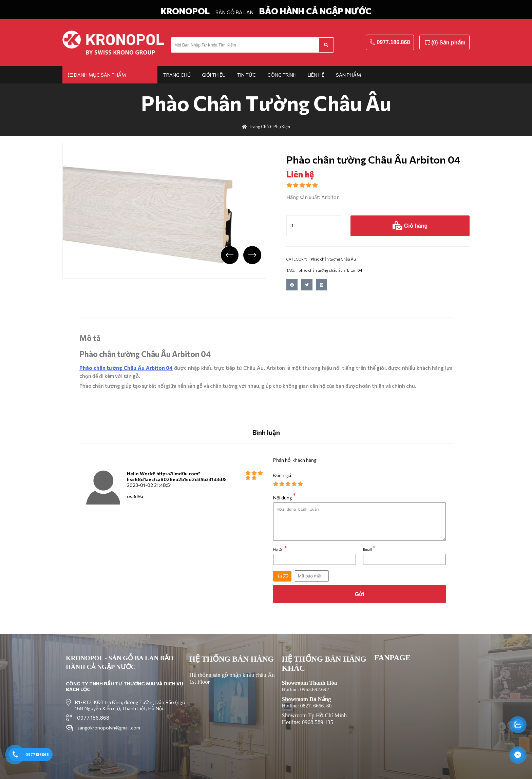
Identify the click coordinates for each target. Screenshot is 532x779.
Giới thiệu (214, 75)
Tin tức (246, 75)
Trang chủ (177, 75)
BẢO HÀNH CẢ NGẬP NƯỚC (315, 11)
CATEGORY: (297, 259)
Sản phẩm (348, 75)
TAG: (291, 270)
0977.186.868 (393, 42)
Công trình (282, 75)
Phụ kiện (282, 127)
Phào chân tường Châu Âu (266, 103)
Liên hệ (316, 75)
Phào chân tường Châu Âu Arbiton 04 (126, 368)
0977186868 (37, 754)
